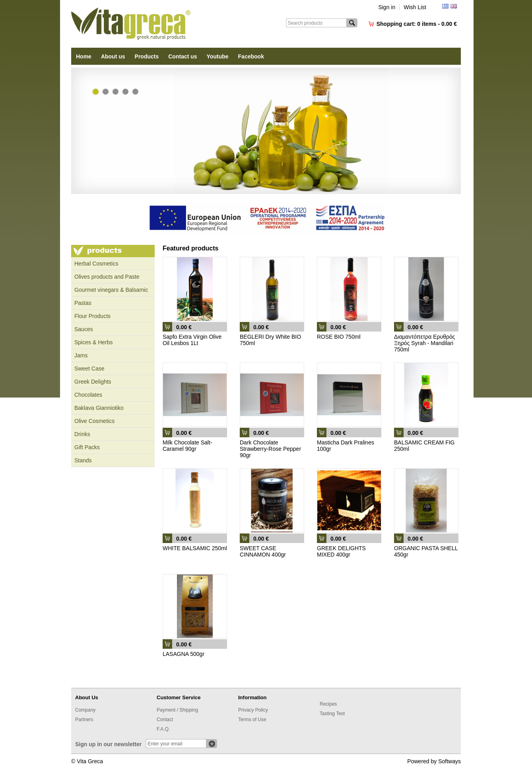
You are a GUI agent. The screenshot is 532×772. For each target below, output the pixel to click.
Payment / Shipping (177, 710)
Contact (165, 720)
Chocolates (88, 395)
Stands (83, 460)
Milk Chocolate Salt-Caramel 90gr (187, 446)
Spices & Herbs (93, 342)
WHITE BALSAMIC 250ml (195, 548)
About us (113, 56)
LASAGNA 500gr (183, 654)
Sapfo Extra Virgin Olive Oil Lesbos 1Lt (192, 340)
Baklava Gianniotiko (99, 408)
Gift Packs (87, 447)
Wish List (415, 7)
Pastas (83, 303)
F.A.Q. (163, 729)
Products (147, 56)
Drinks (82, 434)
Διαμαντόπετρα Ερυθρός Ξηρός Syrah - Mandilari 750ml (424, 343)
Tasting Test (332, 714)
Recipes (328, 704)
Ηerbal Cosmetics (96, 264)
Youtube (218, 56)
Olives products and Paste (107, 277)
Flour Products (92, 316)
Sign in (387, 7)
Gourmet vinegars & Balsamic (111, 290)
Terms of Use (252, 720)
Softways (449, 761)
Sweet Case (89, 369)
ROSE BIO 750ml (339, 337)
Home (84, 56)
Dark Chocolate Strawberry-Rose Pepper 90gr (270, 449)
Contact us (183, 56)
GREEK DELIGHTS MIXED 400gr (341, 551)
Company (85, 710)
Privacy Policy (253, 710)
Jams (81, 355)
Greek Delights (93, 382)
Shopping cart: (417, 24)
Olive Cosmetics (94, 421)
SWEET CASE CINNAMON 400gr (263, 551)
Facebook (251, 56)
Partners (84, 720)
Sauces (84, 329)
